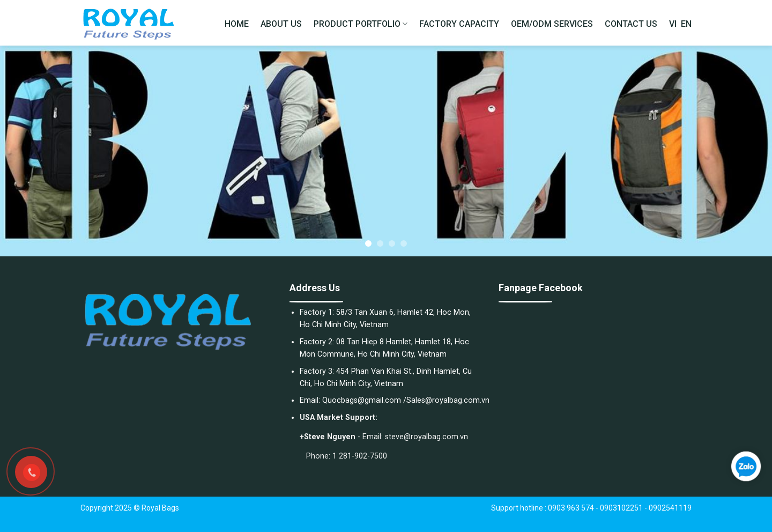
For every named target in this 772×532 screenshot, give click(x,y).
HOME (237, 24)
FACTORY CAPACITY (459, 24)
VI (673, 24)
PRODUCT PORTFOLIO (361, 24)
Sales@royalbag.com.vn (448, 400)
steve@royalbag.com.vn (426, 437)
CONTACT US (631, 24)
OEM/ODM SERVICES (552, 24)
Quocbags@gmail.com (362, 400)
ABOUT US (281, 24)
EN (686, 24)
